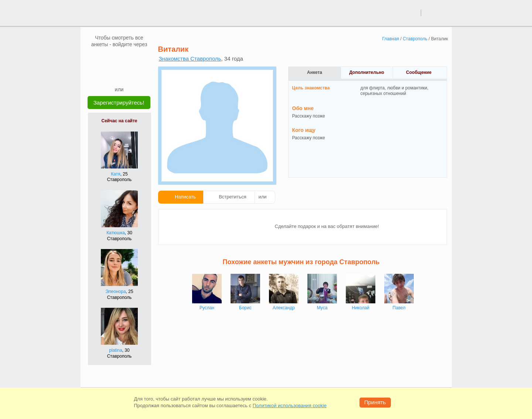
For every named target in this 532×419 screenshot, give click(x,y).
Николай (361, 308)
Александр (284, 308)
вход (412, 13)
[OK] (133, 59)
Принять (375, 402)
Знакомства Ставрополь (190, 59)
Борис (245, 308)
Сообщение (419, 72)
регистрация (436, 13)
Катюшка (116, 233)
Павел (399, 308)
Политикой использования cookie (290, 406)
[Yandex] (112, 75)
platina (115, 350)
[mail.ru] (119, 59)
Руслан (207, 308)
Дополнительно (367, 72)
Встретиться (233, 197)
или (263, 197)
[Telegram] (126, 75)
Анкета (315, 72)
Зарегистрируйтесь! (119, 103)
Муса (322, 308)
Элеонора (115, 292)
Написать (185, 197)
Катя (115, 174)
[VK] (105, 59)
